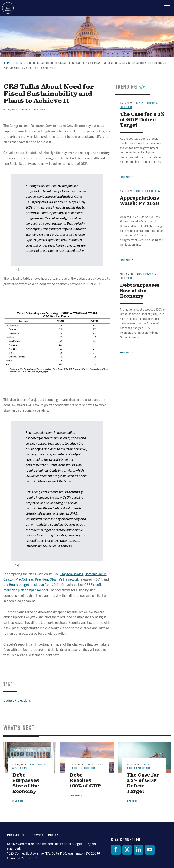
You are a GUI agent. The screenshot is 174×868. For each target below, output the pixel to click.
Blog (32, 765)
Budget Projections (17, 700)
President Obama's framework (57, 579)
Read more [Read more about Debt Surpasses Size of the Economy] (18, 801)
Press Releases (95, 765)
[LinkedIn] (138, 850)
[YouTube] (150, 850)
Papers (147, 765)
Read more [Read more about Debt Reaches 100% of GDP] (75, 796)
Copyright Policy (45, 835)
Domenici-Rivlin (95, 574)
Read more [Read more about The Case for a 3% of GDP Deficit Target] (132, 801)
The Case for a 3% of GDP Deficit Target (143, 783)
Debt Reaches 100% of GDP (85, 781)
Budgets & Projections (83, 768)
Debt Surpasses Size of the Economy (26, 783)
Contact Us (16, 835)
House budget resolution (26, 585)
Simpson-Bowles (71, 574)
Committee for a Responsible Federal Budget (8, 8)
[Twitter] (127, 850)
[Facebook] (116, 850)
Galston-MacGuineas (19, 579)
